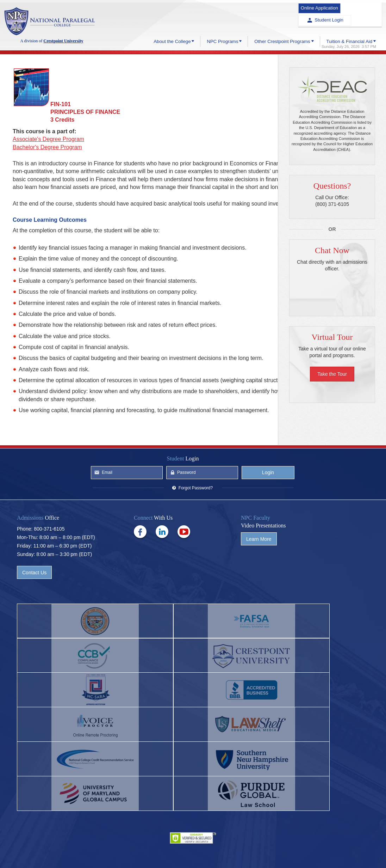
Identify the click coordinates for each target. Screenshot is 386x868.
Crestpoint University (52, 22)
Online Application (314, 7)
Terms (222, 851)
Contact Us (34, 612)
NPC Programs (221, 25)
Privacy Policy (193, 851)
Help (165, 851)
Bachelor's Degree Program (47, 147)
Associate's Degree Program (48, 139)
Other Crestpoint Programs (282, 25)
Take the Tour (332, 374)
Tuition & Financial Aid (349, 25)
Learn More (259, 579)
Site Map (247, 851)
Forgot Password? (196, 527)
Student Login (363, 7)
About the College (171, 25)
